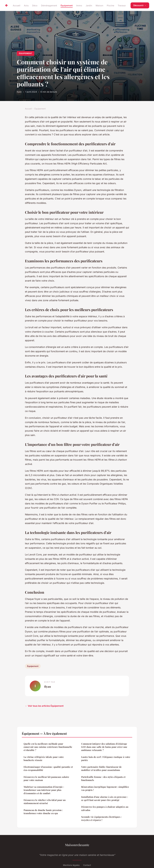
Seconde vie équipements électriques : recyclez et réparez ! (101, 818)
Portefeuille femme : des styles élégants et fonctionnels (103, 778)
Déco (35, 5)
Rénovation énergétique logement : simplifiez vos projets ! (105, 788)
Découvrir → (140, 5)
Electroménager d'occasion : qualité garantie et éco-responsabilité (48, 768)
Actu (26, 5)
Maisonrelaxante (77, 845)
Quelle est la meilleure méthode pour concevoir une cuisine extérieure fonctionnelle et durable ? (48, 747)
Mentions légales (71, 865)
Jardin (89, 5)
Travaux (122, 5)
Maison (99, 5)
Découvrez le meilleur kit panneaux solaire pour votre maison (46, 778)
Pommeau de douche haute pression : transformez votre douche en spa (43, 812)
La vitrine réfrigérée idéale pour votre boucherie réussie (44, 759)
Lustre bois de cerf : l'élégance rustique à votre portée (106, 759)
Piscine (110, 5)
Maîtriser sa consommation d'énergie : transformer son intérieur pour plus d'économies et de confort (44, 790)
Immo (79, 5)
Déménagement (49, 5)
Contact (87, 865)
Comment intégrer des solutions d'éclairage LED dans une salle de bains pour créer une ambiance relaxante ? (104, 747)
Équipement (67, 5)
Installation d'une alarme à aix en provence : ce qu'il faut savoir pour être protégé (105, 798)
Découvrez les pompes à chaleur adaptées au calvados (105, 808)
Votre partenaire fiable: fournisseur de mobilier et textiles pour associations (101, 768)
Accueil (17, 5)
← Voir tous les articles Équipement (44, 706)
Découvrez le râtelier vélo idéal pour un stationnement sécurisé (45, 802)
